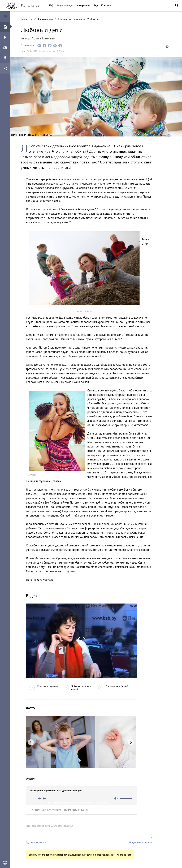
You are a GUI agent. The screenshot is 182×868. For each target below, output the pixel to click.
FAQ (51, 5)
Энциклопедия (65, 5)
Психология (79, 19)
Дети (93, 19)
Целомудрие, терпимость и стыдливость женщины (62, 810)
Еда (96, 5)
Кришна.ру (27, 19)
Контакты (107, 5)
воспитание (38, 826)
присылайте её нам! (121, 855)
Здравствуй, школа (36, 842)
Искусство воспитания (141, 842)
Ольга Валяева (58, 826)
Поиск (177, 5)
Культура (63, 19)
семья (70, 826)
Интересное (84, 5)
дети (47, 826)
